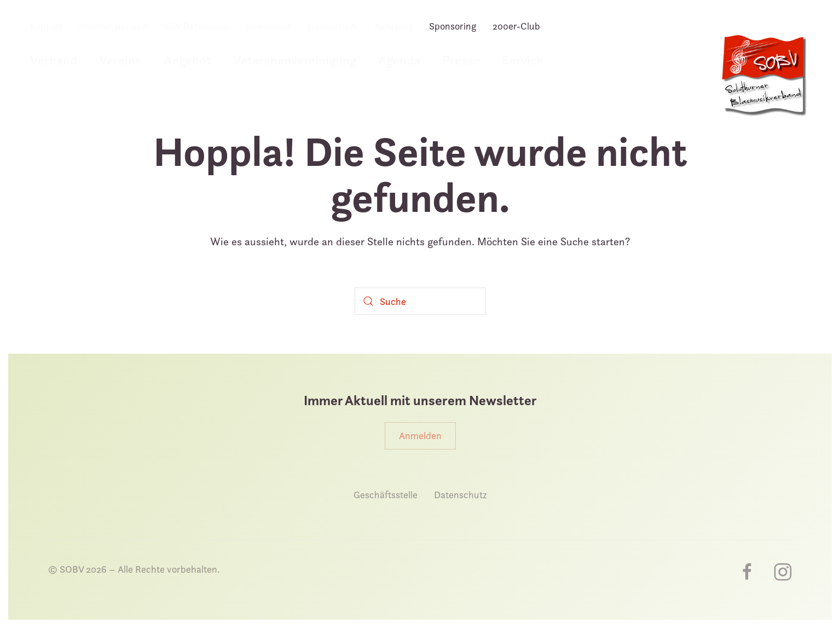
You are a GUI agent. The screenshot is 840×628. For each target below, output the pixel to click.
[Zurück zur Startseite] (763, 81)
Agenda (399, 60)
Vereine (120, 60)
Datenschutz (460, 495)
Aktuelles (393, 26)
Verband (54, 60)
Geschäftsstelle (386, 495)
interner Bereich (113, 26)
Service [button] (522, 60)
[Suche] (420, 301)
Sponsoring (453, 26)
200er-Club (516, 26)
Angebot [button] (187, 60)
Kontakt (46, 26)
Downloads (268, 26)
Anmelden (420, 436)
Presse (461, 60)
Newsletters (333, 26)
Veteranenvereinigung (295, 60)
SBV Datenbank (196, 26)
